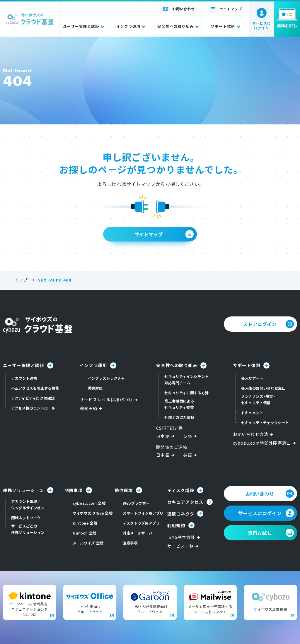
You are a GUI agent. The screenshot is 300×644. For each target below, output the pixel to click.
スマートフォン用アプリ (143, 513)
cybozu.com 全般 (89, 503)
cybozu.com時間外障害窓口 (265, 443)
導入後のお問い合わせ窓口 (263, 388)
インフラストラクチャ (106, 378)
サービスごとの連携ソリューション (28, 529)
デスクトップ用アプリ (141, 523)
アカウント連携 (24, 378)
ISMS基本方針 (184, 537)
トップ (21, 280)
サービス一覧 (184, 546)
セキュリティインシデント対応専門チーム (186, 380)
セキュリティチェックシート (265, 423)
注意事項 (130, 543)
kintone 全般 (85, 523)
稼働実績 (91, 409)
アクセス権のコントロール (33, 408)
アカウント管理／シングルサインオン (28, 505)
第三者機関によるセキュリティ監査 (179, 404)
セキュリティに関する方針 (186, 393)
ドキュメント (252, 413)
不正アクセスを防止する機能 (35, 388)
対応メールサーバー (139, 533)
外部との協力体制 (179, 417)
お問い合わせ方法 (254, 434)
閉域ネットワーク (26, 518)
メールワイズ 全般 (88, 543)
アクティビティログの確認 (33, 398)
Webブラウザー (136, 503)
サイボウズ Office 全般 (93, 513)
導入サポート (252, 378)
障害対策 (95, 388)
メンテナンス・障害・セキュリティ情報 (258, 400)
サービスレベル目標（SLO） (109, 400)
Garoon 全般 (85, 533)
